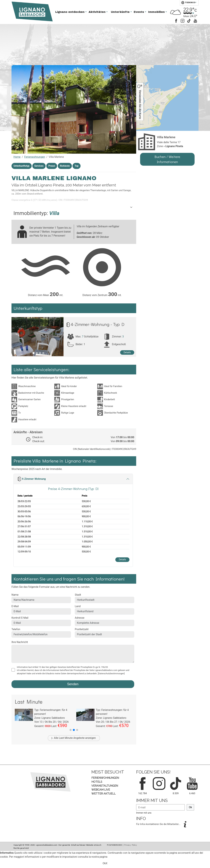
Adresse (80, 618)
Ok (190, 807)
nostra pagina (99, 857)
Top (77, 166)
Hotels (97, 782)
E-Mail (15, 606)
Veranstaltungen (105, 786)
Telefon (16, 629)
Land (78, 606)
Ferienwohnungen (35, 157)
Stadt (78, 595)
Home (17, 157)
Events (139, 12)
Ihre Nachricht (20, 642)
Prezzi (52, 166)
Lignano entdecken (70, 12)
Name (15, 595)
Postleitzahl (82, 629)
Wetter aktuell (104, 794)
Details (127, 352)
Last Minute (66, 738)
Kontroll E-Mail (20, 618)
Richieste (65, 166)
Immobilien (157, 12)
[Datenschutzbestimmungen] (111, 673)
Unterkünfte (121, 12)
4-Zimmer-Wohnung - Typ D (97, 324)
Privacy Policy (131, 845)
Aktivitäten (97, 12)
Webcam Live (101, 790)
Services (39, 166)
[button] (71, 730)
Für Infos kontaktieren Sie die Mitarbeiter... (159, 824)
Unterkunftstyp (22, 166)
